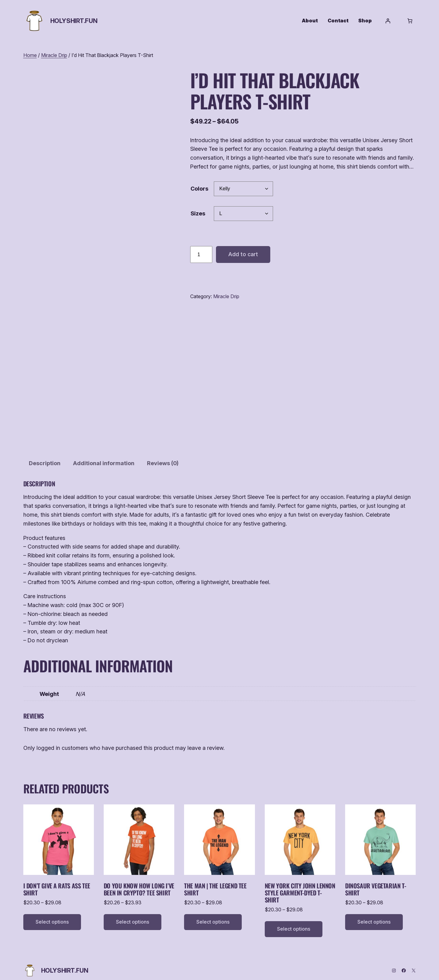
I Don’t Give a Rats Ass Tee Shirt (57, 883)
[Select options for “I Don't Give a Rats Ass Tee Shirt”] (52, 915)
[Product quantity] (201, 255)
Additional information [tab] (104, 456)
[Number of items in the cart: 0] (410, 21)
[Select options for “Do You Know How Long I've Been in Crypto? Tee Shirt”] (133, 915)
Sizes (198, 213)
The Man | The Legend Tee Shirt (215, 883)
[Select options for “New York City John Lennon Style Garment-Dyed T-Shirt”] (294, 922)
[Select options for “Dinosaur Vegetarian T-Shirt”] (374, 915)
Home (30, 55)
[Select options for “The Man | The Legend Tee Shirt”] (213, 915)
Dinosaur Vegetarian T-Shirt (375, 883)
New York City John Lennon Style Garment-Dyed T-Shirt (300, 886)
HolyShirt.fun (74, 21)
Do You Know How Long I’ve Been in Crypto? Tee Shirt (139, 883)
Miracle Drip (54, 55)
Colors (199, 189)
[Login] (388, 21)
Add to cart (243, 254)
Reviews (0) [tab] (163, 456)
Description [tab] (45, 456)
